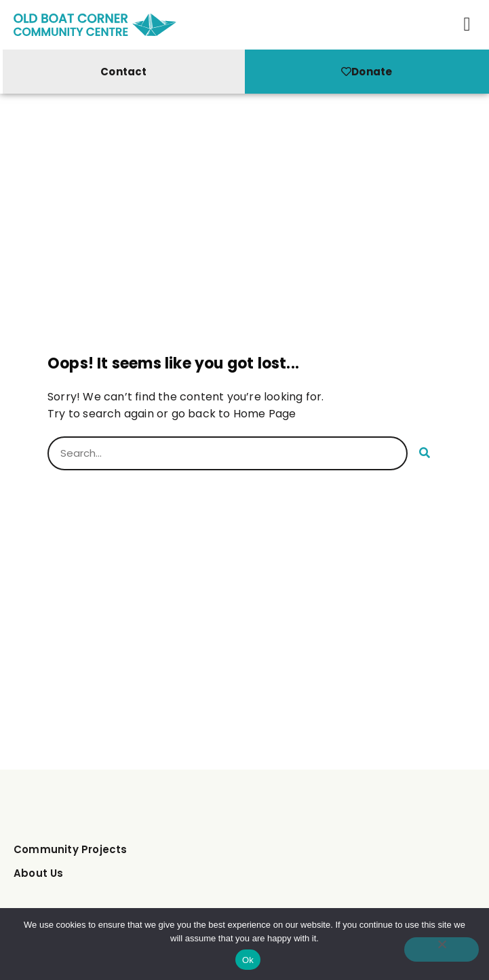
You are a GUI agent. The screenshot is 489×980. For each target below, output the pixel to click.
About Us (39, 873)
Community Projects (71, 849)
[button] (467, 24)
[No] (442, 949)
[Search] (425, 453)
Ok (248, 960)
